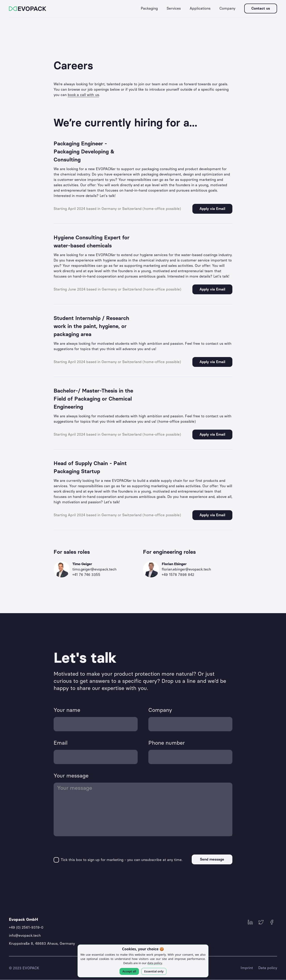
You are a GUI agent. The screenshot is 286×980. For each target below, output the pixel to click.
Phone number (167, 743)
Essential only (154, 971)
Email (61, 743)
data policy (155, 963)
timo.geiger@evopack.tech (95, 569)
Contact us (261, 8)
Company (160, 710)
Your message (71, 776)
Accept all (129, 971)
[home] (28, 8)
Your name (67, 710)
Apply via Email (212, 209)
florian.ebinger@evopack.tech (186, 569)
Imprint (247, 968)
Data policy (268, 968)
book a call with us (83, 95)
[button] (149, 8)
